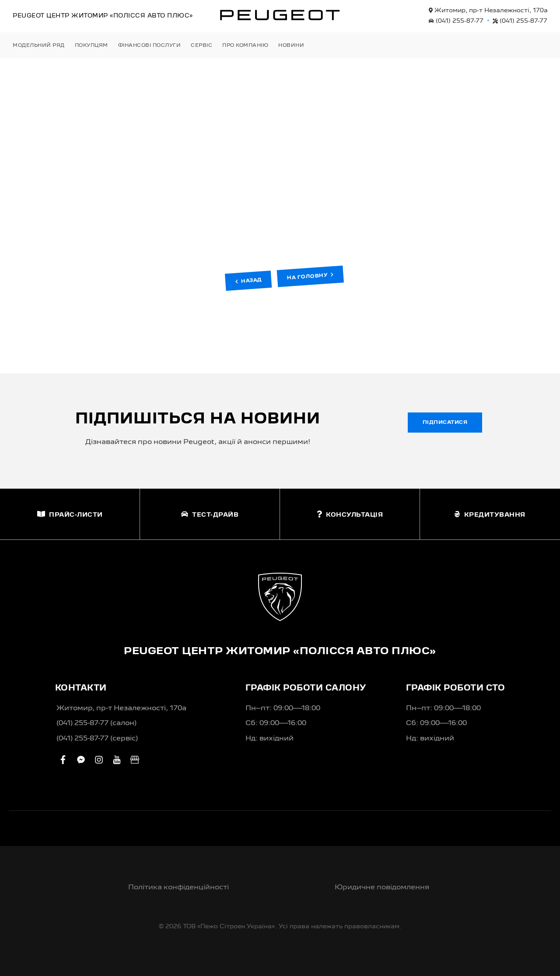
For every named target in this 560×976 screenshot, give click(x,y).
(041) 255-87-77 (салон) (96, 723)
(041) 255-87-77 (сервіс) (97, 739)
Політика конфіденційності (178, 888)
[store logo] (280, 15)
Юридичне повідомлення (382, 888)
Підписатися (445, 423)
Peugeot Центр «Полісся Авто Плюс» (103, 16)
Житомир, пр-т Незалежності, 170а (488, 11)
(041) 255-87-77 (456, 21)
